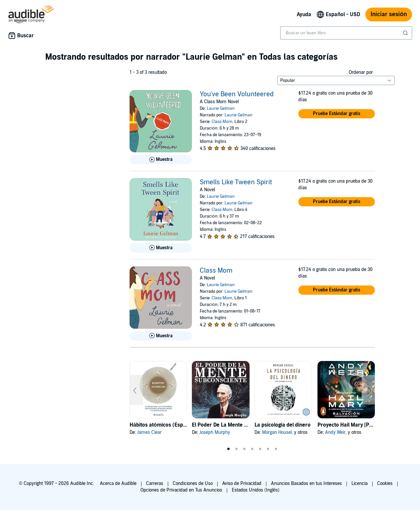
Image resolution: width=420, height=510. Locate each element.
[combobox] (346, 33)
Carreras (155, 483)
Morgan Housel (277, 432)
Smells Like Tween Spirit (236, 182)
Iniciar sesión (389, 14)
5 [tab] (260, 449)
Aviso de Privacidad (242, 483)
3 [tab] (244, 449)
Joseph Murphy (215, 432)
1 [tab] (228, 449)
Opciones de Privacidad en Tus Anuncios (181, 490)
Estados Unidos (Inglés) (256, 490)
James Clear (149, 432)
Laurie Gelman (221, 108)
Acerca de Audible (118, 483)
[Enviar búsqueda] (406, 33)
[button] (337, 114)
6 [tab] (268, 449)
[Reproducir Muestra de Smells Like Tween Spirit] (161, 248)
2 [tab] (236, 449)
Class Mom (222, 122)
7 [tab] (276, 449)
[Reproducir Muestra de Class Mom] (161, 336)
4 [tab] (252, 449)
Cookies (385, 483)
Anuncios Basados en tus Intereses (306, 483)
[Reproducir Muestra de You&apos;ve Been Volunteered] (161, 160)
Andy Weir (335, 432)
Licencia (360, 483)
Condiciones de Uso (193, 483)
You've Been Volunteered (237, 94)
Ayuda (304, 15)
